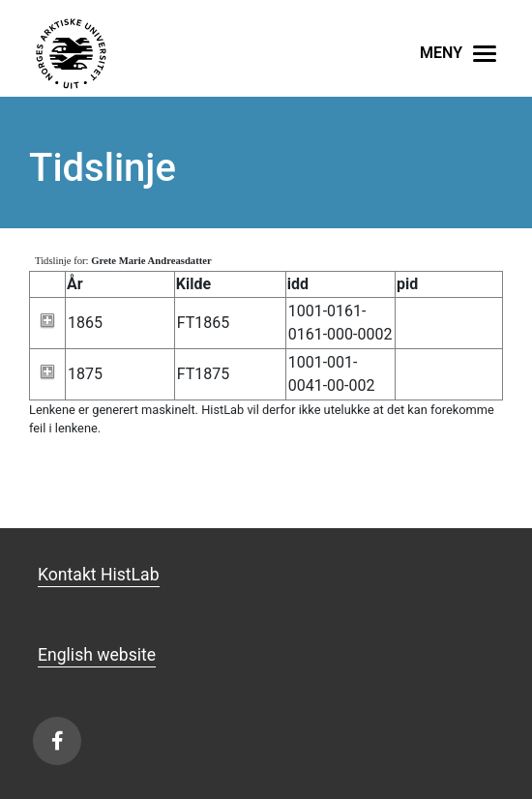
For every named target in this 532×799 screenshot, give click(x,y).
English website (97, 655)
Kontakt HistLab (99, 575)
